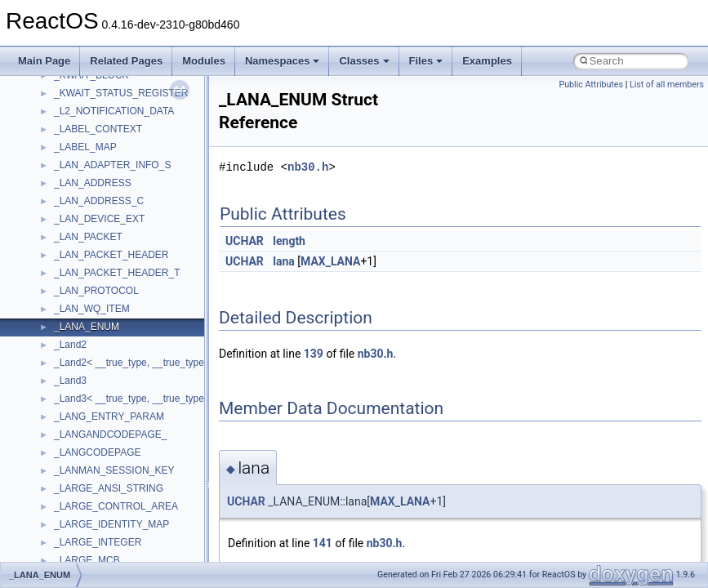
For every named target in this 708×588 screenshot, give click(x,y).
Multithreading (58, 247)
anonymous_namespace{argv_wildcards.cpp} (152, 498)
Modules (204, 61)
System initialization (71, 229)
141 (323, 543)
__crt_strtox (80, 444)
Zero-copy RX (58, 211)
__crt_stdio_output (94, 426)
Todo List (47, 301)
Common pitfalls (63, 157)
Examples (487, 61)
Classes (364, 61)
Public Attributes (591, 85)
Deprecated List (62, 318)
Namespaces (283, 61)
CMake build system (72, 139)
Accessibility (80, 462)
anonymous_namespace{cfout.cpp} (130, 516)
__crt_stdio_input (91, 408)
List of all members (667, 85)
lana (284, 261)
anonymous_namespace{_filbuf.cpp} (133, 480)
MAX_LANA (330, 261)
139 (314, 354)
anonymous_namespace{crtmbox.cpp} (137, 534)
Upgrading (50, 85)
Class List (62, 390)
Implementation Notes (76, 283)
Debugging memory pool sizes (94, 175)
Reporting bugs (61, 193)
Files (426, 61)
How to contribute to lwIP (82, 121)
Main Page (44, 61)
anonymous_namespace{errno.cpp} (131, 552)
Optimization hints (67, 265)
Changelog (51, 103)
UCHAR (245, 241)
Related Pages (126, 61)
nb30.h (308, 167)
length (289, 241)
